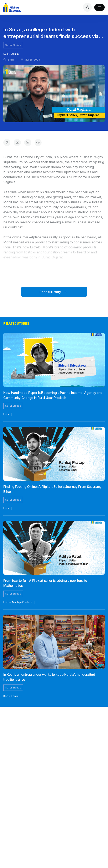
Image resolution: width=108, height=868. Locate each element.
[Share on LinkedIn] (28, 143)
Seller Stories (13, 45)
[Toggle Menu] (99, 7)
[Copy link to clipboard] (38, 143)
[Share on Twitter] (17, 143)
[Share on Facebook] (7, 143)
